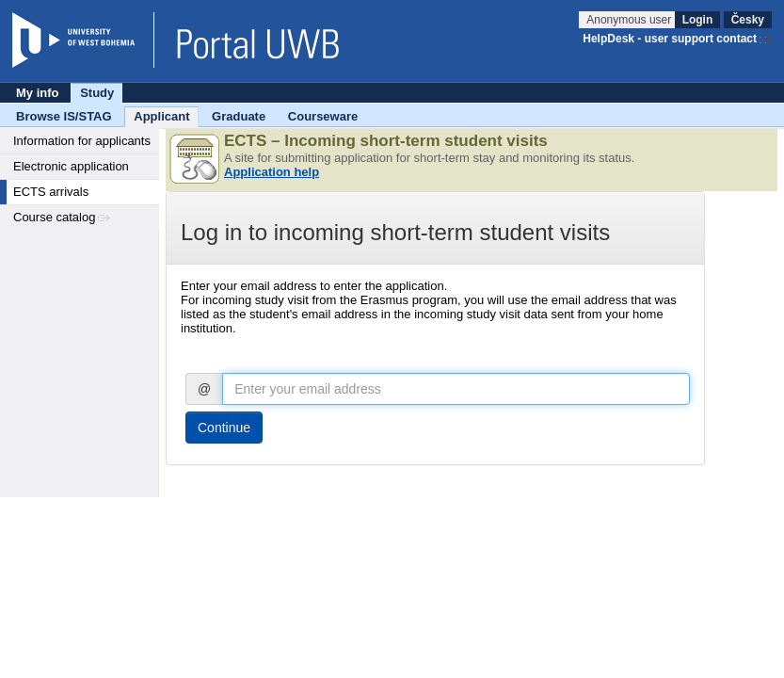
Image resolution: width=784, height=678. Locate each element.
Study (97, 93)
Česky (748, 20)
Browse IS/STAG (64, 116)
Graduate (239, 116)
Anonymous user (630, 20)
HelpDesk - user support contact (670, 39)
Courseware (323, 116)
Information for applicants (82, 141)
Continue (224, 428)
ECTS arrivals (51, 192)
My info (38, 93)
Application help (272, 172)
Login (698, 20)
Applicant (161, 116)
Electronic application (71, 166)
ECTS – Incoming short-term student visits (386, 141)
